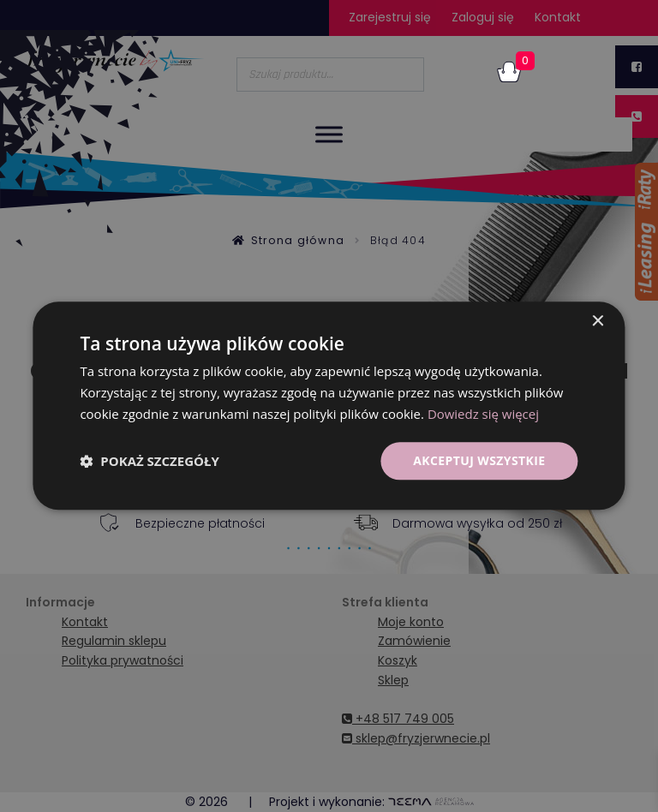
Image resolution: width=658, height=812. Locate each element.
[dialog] (329, 406)
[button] (149, 461)
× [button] (598, 322)
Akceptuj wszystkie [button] (479, 460)
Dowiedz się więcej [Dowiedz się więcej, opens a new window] (483, 414)
